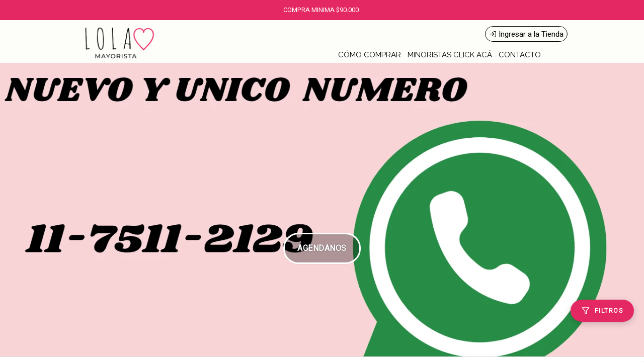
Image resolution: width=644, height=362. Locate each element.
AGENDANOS (322, 248)
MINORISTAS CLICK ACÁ (450, 55)
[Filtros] (602, 311)
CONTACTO (520, 55)
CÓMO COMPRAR (370, 55)
